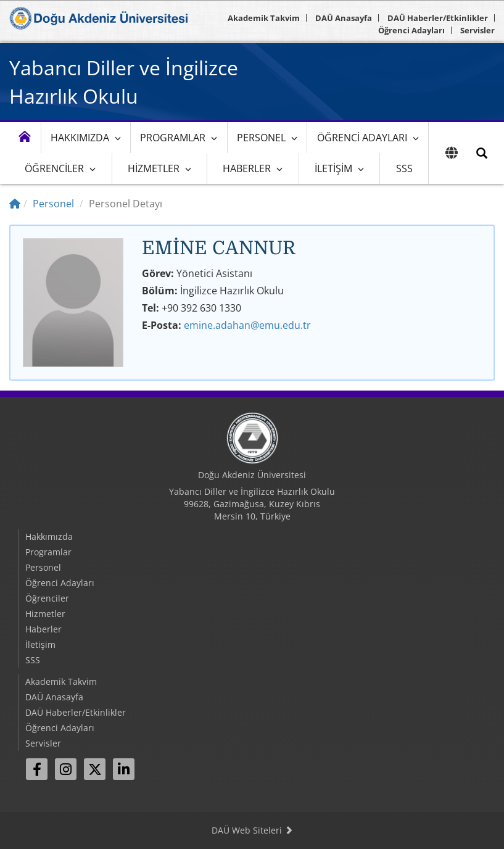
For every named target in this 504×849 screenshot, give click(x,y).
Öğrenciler (54, 168)
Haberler (247, 168)
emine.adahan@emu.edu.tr (247, 325)
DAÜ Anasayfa (344, 18)
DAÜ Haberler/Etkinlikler (438, 18)
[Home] (15, 204)
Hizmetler (154, 168)
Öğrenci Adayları (411, 30)
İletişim (333, 168)
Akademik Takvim (264, 18)
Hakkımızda (80, 138)
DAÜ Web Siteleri (252, 830)
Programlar (173, 138)
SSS (404, 168)
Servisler (477, 30)
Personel (261, 138)
